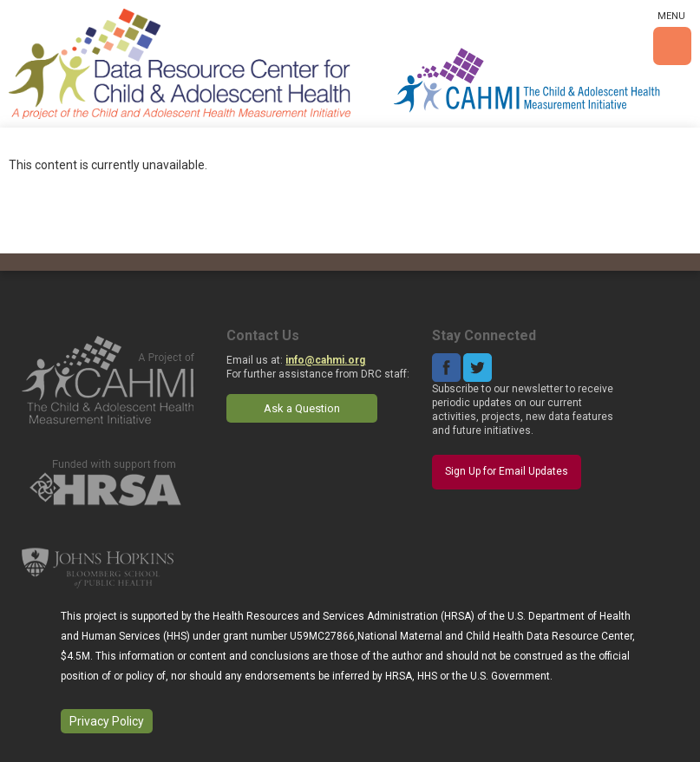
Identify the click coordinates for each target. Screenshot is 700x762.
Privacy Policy (107, 721)
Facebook (446, 368)
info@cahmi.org (325, 360)
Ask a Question (302, 408)
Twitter (478, 368)
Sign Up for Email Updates (507, 471)
